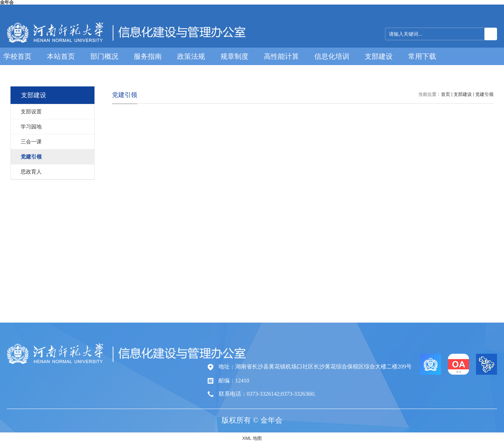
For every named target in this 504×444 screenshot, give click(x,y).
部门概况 (104, 56)
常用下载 (422, 56)
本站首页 (61, 56)
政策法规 (191, 56)
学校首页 (17, 56)
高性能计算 (281, 56)
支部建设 (379, 56)
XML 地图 (252, 438)
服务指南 (148, 56)
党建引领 (484, 94)
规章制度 (234, 56)
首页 (446, 94)
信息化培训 (332, 56)
